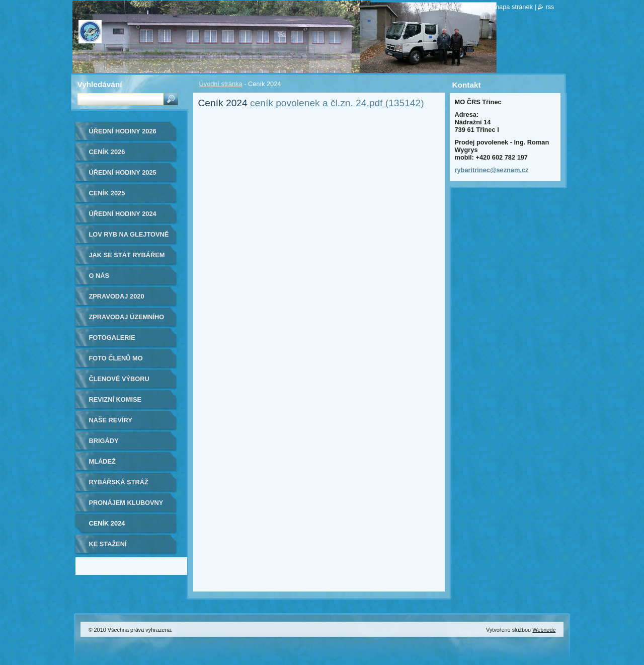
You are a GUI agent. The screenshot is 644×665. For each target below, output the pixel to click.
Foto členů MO (116, 358)
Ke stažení (108, 544)
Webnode (544, 630)
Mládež (102, 461)
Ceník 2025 (107, 193)
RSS (550, 7)
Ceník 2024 (107, 523)
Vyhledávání (100, 84)
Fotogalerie (112, 338)
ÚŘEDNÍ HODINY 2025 (123, 172)
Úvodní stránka (221, 84)
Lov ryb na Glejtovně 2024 (129, 238)
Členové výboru (119, 379)
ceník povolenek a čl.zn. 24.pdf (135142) (337, 103)
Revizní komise (115, 399)
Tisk (476, 7)
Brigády (104, 441)
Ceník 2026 (107, 152)
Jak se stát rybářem (127, 255)
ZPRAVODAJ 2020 (117, 296)
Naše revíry (111, 420)
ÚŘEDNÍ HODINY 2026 (123, 131)
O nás (99, 276)
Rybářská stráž (119, 482)
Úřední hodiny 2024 (123, 214)
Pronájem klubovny (126, 503)
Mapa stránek (513, 7)
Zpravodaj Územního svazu (127, 320)
